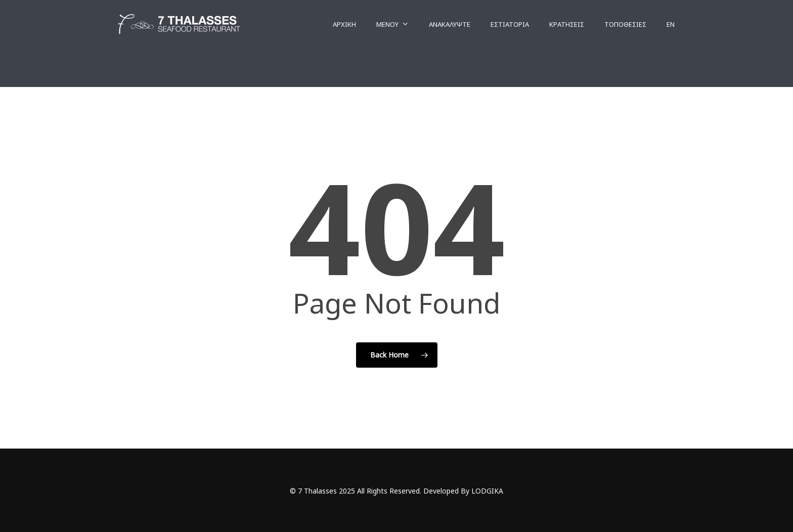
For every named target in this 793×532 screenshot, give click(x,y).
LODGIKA (487, 491)
